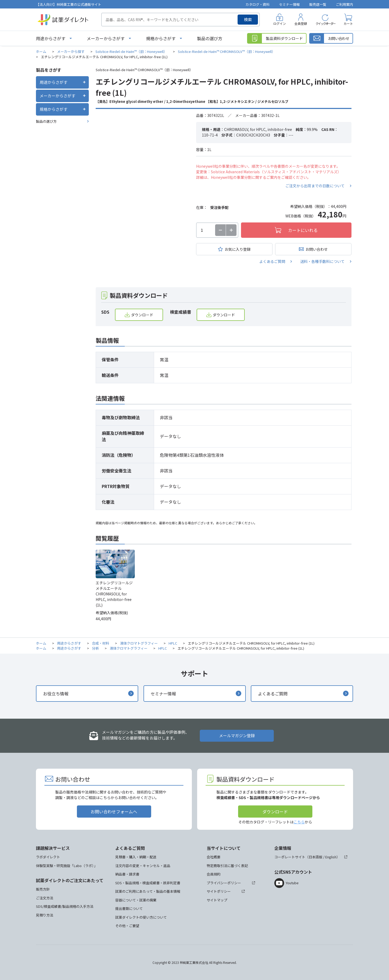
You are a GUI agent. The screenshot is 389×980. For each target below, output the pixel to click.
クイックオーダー (325, 23)
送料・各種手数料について (322, 261)
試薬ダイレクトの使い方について (141, 917)
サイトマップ (217, 900)
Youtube (292, 883)
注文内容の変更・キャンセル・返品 (143, 866)
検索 (248, 19)
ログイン (280, 23)
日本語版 (316, 857)
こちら (299, 822)
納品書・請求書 (127, 874)
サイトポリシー (219, 891)
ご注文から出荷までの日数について (315, 186)
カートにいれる (303, 230)
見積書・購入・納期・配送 (136, 857)
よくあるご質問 (272, 261)
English (331, 857)
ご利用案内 (344, 4)
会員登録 (301, 23)
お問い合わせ (317, 249)
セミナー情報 (289, 4)
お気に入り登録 (238, 249)
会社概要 (214, 857)
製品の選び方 (210, 38)
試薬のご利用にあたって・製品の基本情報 (148, 891)
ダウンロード (142, 315)
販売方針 (43, 889)
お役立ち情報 (56, 694)
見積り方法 (45, 915)
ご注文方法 (45, 898)
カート (348, 23)
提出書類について (129, 908)
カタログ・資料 (258, 4)
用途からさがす (51, 38)
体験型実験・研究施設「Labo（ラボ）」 (67, 866)
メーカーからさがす (106, 38)
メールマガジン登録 (237, 735)
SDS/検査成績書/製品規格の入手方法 (65, 906)
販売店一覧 (318, 4)
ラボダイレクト (48, 857)
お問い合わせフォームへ (114, 812)
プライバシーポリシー (224, 883)
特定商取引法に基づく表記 (227, 866)
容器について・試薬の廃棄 (136, 900)
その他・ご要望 (127, 926)
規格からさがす (161, 38)
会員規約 (214, 874)
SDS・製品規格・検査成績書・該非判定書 (148, 883)
